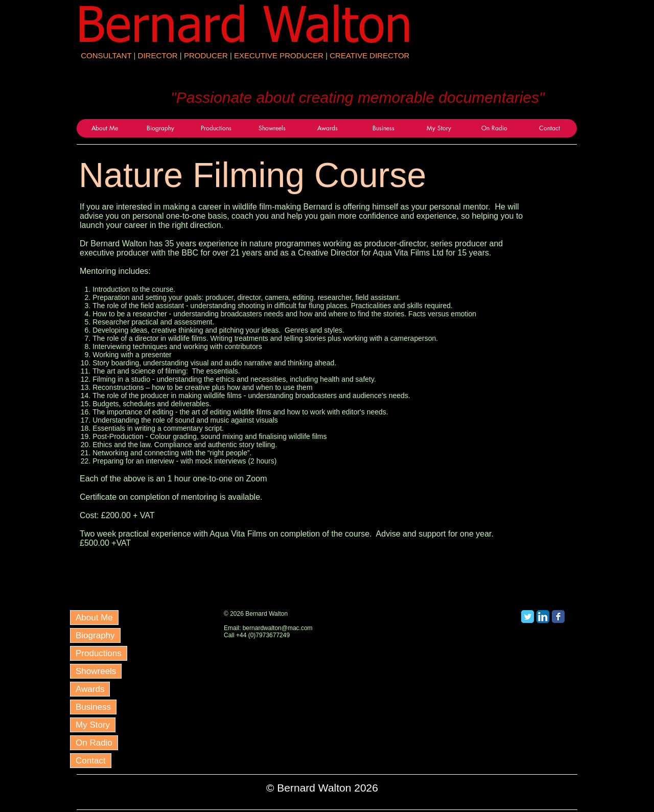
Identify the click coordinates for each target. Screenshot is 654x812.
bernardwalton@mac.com (278, 628)
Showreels (96, 671)
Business (93, 707)
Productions (99, 653)
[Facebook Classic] (558, 617)
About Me (94, 618)
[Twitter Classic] (528, 617)
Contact (91, 761)
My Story (93, 725)
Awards (90, 689)
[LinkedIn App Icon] (543, 617)
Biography (95, 635)
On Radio (94, 743)
